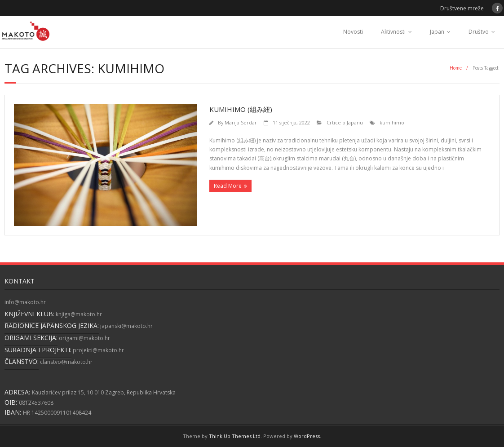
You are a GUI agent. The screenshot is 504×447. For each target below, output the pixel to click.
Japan (437, 32)
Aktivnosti (393, 32)
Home (456, 68)
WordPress (307, 436)
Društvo (479, 32)
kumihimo (392, 122)
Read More (228, 186)
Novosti (353, 32)
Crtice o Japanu (345, 122)
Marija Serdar (241, 122)
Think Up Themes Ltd (235, 436)
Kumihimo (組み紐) (241, 109)
